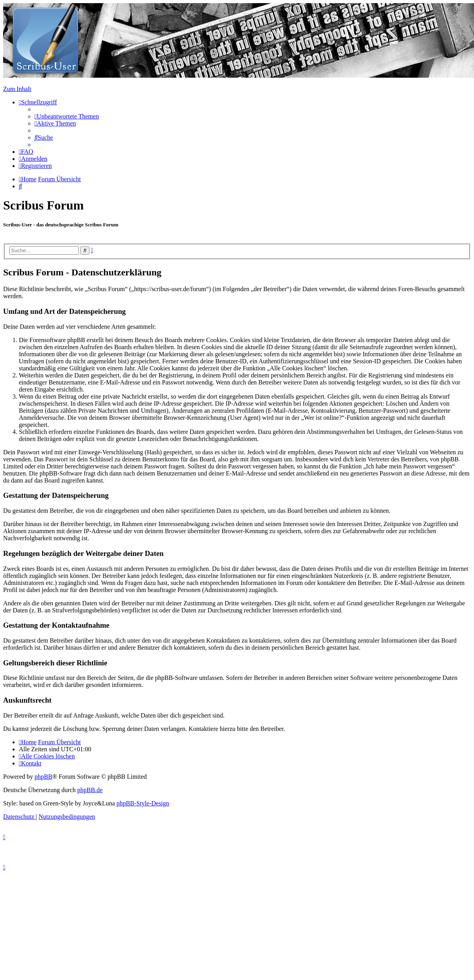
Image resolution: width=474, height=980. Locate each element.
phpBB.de (90, 790)
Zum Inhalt (17, 89)
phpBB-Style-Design (143, 803)
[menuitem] (67, 116)
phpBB (43, 777)
